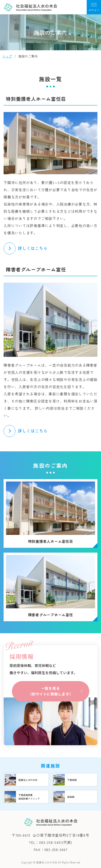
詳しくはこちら (33, 248)
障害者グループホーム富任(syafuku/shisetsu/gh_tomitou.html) (50, 587)
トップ (7, 56)
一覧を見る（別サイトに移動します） (51, 691)
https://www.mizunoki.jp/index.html (26, 780)
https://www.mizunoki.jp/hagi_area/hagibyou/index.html (75, 797)
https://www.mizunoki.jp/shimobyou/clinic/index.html (26, 797)
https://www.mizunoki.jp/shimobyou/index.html (75, 780)
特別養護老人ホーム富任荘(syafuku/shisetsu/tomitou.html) (50, 513)
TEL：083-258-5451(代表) (50, 842)
